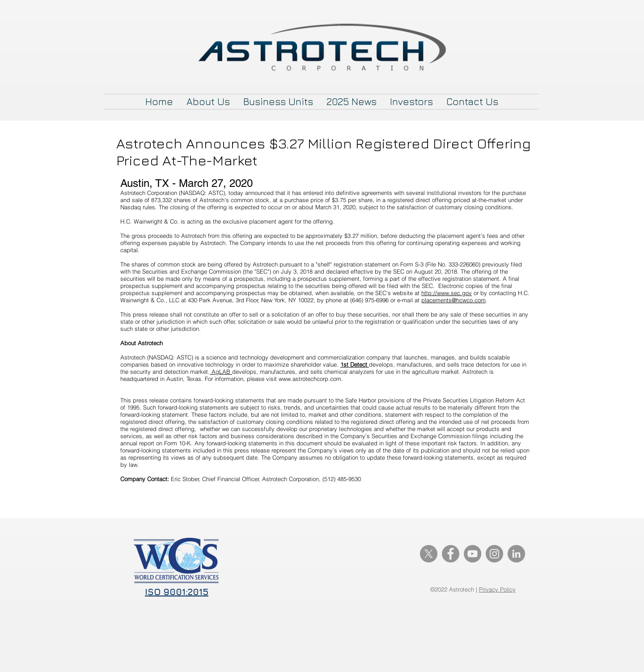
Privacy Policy (497, 589)
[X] (429, 554)
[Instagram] (494, 554)
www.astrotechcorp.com (310, 379)
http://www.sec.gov (447, 293)
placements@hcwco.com (453, 300)
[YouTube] (472, 554)
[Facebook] (451, 554)
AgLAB (221, 372)
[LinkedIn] (516, 554)
